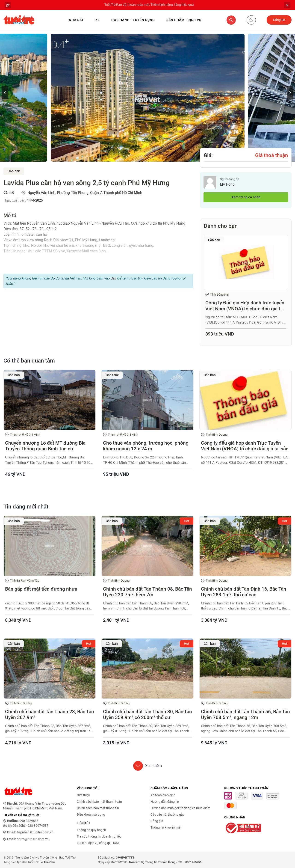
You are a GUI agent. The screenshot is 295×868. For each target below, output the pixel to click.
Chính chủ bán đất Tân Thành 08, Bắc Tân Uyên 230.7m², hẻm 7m (147, 592)
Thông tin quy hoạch (91, 830)
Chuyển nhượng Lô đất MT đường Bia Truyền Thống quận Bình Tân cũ (45, 446)
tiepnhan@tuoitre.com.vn (35, 832)
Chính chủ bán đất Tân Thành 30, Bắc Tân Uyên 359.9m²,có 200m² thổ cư (147, 715)
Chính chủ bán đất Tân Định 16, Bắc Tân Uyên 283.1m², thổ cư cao (244, 592)
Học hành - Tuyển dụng (133, 20)
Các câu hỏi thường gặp (168, 814)
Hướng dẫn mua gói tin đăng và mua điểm (180, 808)
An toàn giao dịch (163, 795)
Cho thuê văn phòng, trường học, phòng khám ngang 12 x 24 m (146, 446)
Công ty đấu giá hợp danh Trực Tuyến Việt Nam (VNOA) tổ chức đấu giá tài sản (245, 446)
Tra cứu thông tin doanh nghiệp (99, 836)
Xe (98, 20)
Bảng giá (157, 821)
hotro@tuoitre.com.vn (33, 839)
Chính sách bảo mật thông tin (98, 808)
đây (114, 278)
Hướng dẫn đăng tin (165, 802)
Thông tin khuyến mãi (166, 827)
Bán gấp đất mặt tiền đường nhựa (41, 589)
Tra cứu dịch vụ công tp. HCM (98, 843)
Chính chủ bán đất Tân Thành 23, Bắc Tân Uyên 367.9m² (50, 715)
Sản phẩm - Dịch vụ (184, 20)
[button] (290, 93)
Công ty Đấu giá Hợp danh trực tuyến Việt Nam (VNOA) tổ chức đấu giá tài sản (245, 306)
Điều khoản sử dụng (91, 814)
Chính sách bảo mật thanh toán (99, 802)
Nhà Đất (76, 20)
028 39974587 (38, 826)
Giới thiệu (83, 795)
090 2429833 (29, 821)
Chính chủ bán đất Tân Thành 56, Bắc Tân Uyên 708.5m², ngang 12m (245, 715)
